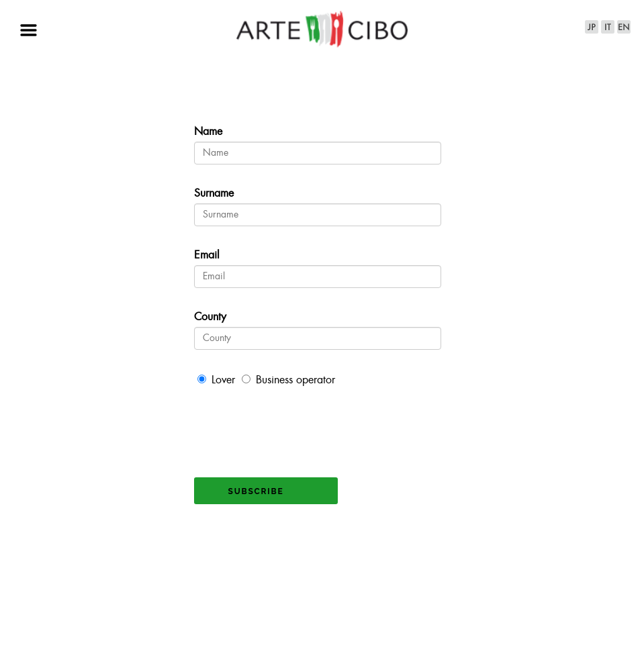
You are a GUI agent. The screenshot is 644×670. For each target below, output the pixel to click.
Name (208, 132)
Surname (214, 194)
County (210, 317)
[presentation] (296, 426)
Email (207, 255)
